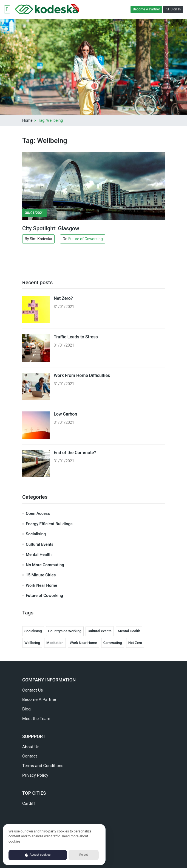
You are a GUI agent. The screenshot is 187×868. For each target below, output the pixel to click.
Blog (26, 709)
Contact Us (33, 690)
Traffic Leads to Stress (76, 337)
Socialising (36, 534)
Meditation (55, 643)
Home (27, 120)
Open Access (38, 513)
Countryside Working (65, 631)
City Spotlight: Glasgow (51, 228)
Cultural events (100, 631)
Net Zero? (63, 298)
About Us (31, 747)
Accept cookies (38, 855)
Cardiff (29, 803)
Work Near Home (41, 585)
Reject (83, 855)
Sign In (173, 9)
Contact (30, 756)
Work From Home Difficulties (82, 375)
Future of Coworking (86, 239)
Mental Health (39, 555)
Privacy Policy (35, 775)
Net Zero (135, 643)
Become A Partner (146, 9)
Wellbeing (32, 643)
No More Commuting (45, 565)
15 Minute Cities (41, 575)
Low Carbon (65, 414)
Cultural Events (40, 544)
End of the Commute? (75, 453)
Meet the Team (36, 719)
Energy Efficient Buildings (49, 524)
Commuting (113, 643)
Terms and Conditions (43, 766)
